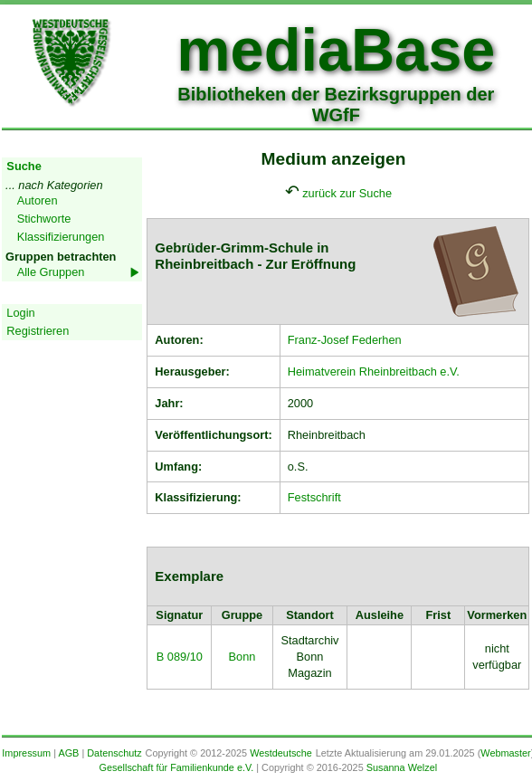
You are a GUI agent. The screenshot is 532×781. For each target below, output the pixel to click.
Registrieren (38, 331)
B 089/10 (180, 657)
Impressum (26, 753)
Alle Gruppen (51, 272)
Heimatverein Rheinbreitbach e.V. (374, 371)
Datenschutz (114, 753)
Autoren (38, 200)
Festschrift (314, 497)
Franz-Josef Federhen (345, 340)
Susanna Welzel (402, 767)
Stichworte (44, 219)
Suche (24, 166)
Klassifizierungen (61, 237)
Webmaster (505, 753)
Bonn (242, 657)
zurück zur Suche (347, 193)
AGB (68, 753)
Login (20, 313)
